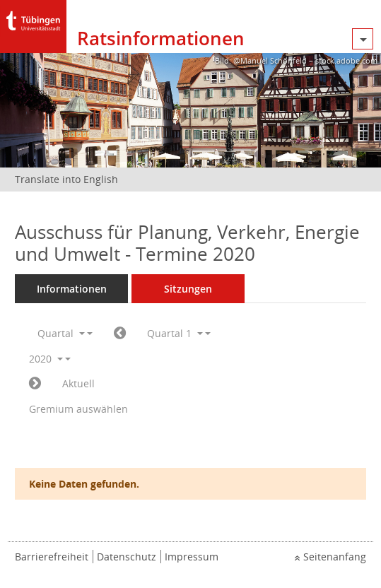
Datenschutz (127, 557)
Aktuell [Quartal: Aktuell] (78, 383)
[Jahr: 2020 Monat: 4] (35, 384)
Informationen (72, 289)
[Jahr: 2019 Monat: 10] (120, 334)
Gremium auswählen (78, 409)
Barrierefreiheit (52, 557)
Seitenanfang (335, 557)
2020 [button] (46, 359)
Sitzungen (188, 289)
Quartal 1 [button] (175, 333)
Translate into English (66, 179)
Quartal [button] (61, 333)
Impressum (192, 557)
